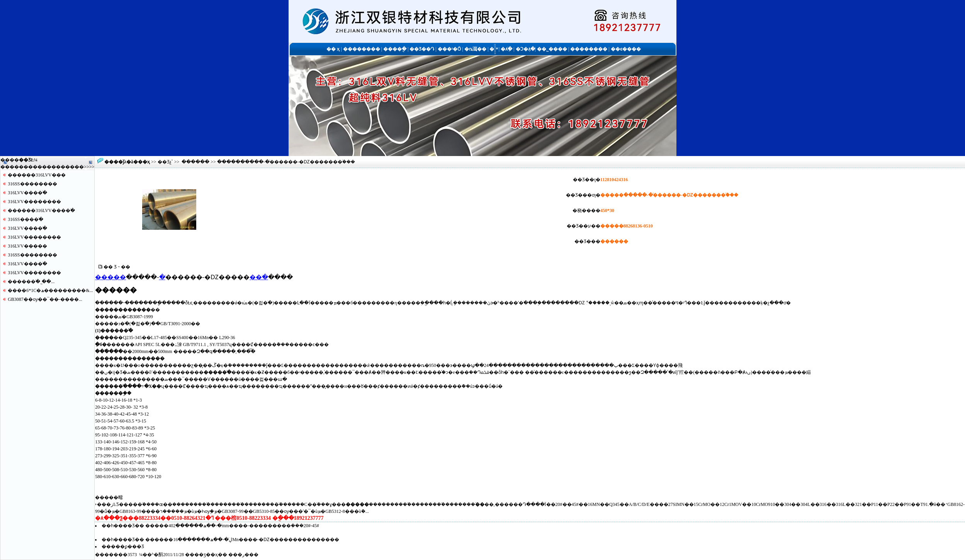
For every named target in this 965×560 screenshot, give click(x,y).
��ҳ (144, 162)
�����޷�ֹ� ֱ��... (31, 282)
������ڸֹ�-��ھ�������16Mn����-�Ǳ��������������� (242, 540)
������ (195, 162)
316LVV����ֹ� (27, 193)
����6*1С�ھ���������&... (50, 290)
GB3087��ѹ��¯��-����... (45, 299)
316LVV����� (27, 246)
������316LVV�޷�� (37, 175)
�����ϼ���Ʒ (123, 546)
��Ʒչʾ (165, 162)
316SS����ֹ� (25, 219)
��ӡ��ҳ (206, 555)
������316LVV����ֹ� (41, 210)
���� (75, 167)
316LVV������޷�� (34, 202)
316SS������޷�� (32, 184)
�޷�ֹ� (259, 277)
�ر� (243, 555)
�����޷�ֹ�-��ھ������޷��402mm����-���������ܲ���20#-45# (232, 526)
